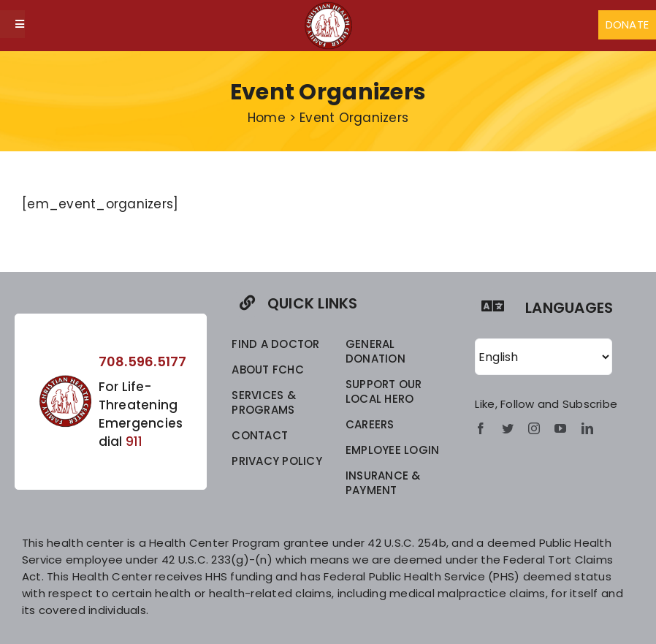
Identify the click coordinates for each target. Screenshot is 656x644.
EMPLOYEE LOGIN (393, 450)
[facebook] (481, 428)
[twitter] (508, 428)
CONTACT (260, 435)
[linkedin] (587, 428)
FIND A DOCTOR (275, 344)
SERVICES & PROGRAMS (264, 402)
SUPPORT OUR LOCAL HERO (384, 391)
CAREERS (370, 424)
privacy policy (277, 461)
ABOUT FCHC (268, 370)
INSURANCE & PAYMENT (383, 483)
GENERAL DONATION (375, 351)
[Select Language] (544, 357)
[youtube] (560, 428)
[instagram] (534, 428)
